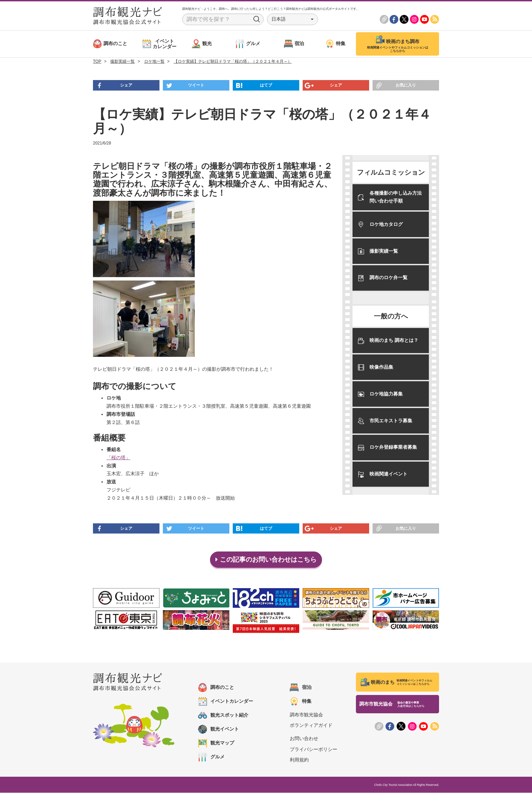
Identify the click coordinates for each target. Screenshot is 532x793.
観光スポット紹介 (223, 716)
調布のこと (216, 688)
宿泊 (301, 688)
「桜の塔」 (118, 458)
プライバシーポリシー (313, 749)
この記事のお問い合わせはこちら (266, 560)
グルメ (211, 757)
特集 (301, 702)
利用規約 (299, 760)
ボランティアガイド (311, 726)
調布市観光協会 (306, 715)
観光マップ (216, 743)
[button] (292, 19)
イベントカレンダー (226, 702)
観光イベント (218, 730)
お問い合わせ (304, 739)
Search (257, 19)
